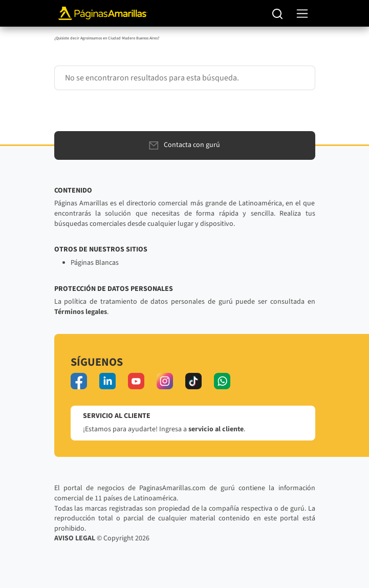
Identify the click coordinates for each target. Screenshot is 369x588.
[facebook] (79, 381)
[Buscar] (278, 13)
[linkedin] (107, 381)
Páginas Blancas (95, 263)
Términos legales (81, 312)
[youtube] (136, 381)
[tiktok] (193, 381)
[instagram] (165, 381)
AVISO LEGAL (75, 538)
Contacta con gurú (184, 145)
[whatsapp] (222, 381)
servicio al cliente (216, 429)
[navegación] (302, 14)
